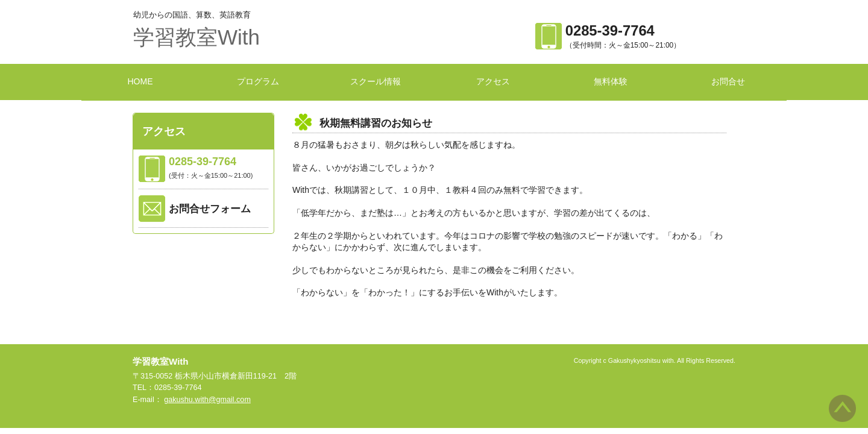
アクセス (493, 81)
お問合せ (728, 81)
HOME (140, 81)
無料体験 (611, 81)
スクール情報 (376, 81)
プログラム (258, 81)
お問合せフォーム (210, 209)
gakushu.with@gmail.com (207, 400)
